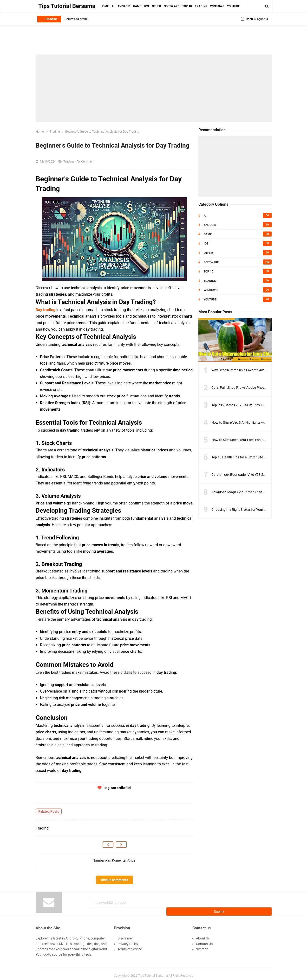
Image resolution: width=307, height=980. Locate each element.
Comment (88, 161)
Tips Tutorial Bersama (153, 973)
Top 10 (209, 272)
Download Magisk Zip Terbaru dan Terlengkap (245, 492)
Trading (69, 161)
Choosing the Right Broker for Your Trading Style (247, 510)
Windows (211, 290)
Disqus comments (114, 880)
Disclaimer (125, 935)
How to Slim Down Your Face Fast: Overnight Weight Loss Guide (259, 440)
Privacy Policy (128, 941)
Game (208, 234)
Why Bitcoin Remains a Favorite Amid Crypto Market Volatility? (258, 370)
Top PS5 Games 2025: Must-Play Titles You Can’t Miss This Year (259, 405)
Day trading (46, 310)
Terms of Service (130, 946)
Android (210, 225)
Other (208, 253)
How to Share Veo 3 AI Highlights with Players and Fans (253, 422)
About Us (203, 935)
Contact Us (204, 941)
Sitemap (202, 946)
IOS (206, 244)
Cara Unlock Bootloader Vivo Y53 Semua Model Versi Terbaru (257, 475)
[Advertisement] (154, 88)
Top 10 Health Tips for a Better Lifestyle (241, 457)
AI (205, 216)
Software (211, 262)
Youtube (210, 299)
